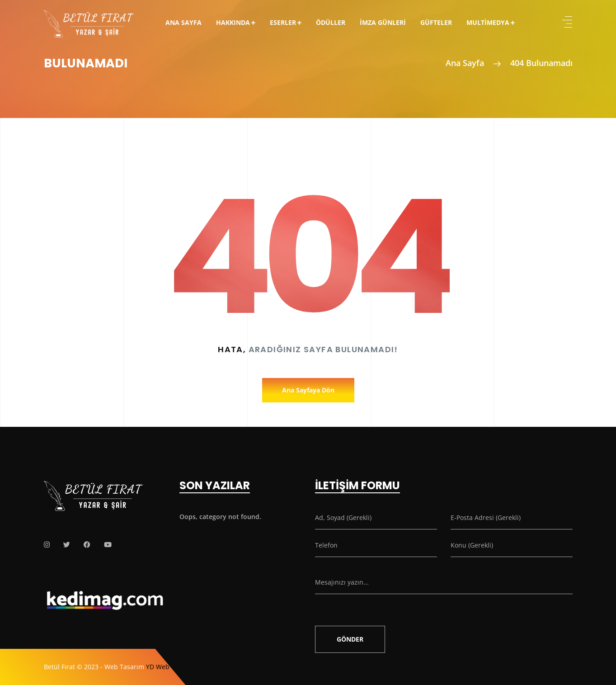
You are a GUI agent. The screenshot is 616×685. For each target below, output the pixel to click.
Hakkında (233, 22)
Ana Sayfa (183, 22)
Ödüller (331, 22)
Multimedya (488, 22)
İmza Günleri (383, 22)
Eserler (283, 22)
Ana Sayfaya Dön (308, 390)
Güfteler (436, 22)
